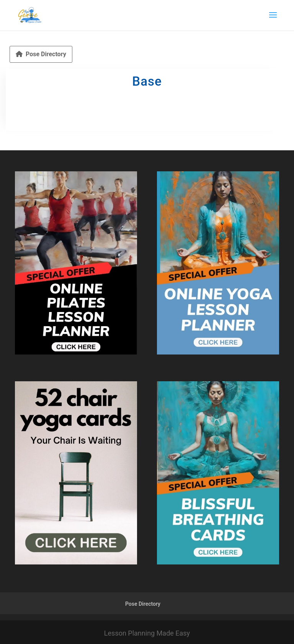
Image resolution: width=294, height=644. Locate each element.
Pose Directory (41, 54)
